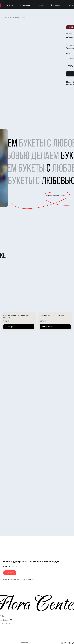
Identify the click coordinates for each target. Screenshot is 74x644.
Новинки (40, 5)
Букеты (10, 5)
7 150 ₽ (6, 321)
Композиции (25, 5)
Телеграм (24, 643)
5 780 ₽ (43, 321)
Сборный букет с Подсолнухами (52, 315)
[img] (19, 289)
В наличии (56, 5)
